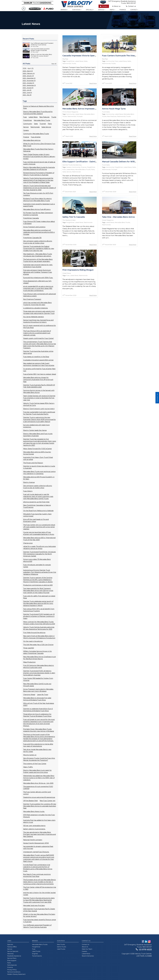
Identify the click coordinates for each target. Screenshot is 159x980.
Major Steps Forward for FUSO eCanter (38, 449)
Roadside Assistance (14, 956)
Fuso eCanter (36, 137)
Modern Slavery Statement (16, 974)
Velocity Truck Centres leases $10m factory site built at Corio (39, 404)
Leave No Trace (43, 695)
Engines (35, 954)
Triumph (43, 124)
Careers (104, 6)
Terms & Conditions (14, 972)
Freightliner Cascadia (31, 218)
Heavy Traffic (28, 767)
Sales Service (46, 127)
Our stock (77, 10)
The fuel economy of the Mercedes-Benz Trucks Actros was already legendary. (38, 260)
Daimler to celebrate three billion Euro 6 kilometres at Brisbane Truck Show (38, 710)
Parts (112, 10)
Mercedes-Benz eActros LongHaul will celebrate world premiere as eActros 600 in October (39, 232)
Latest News (33, 117)
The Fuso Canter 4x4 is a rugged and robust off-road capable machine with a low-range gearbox (39, 527)
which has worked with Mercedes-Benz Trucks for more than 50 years (37, 304)
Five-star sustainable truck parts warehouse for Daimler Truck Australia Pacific (39, 413)
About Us (85, 947)
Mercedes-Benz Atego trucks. (34, 811)
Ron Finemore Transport (32, 299)
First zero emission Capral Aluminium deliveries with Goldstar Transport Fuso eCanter (38, 272)
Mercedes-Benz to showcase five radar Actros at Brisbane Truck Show (37, 699)
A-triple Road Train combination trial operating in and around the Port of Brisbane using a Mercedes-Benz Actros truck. (38, 868)
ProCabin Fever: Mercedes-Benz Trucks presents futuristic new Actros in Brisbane (39, 730)
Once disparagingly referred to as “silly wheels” (37, 282)
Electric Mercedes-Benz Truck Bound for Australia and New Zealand (38, 113)
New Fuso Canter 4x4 (47, 801)
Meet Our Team (87, 949)
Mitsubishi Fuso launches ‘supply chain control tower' (37, 515)
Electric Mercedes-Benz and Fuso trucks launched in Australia (38, 435)
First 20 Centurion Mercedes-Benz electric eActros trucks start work (39, 666)
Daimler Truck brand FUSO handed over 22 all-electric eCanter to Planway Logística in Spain (39, 616)
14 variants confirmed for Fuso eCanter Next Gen (39, 370)
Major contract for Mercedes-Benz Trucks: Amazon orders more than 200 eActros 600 (39, 623)
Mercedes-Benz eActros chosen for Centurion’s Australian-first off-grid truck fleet (38, 380)
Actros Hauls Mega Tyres (114, 109)
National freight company (33, 840)
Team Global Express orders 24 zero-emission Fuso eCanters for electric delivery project (39, 157)
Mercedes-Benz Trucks (42, 120)
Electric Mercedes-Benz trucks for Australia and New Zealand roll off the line (39, 168)
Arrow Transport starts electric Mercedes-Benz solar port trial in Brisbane (38, 690)
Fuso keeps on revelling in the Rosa (36, 357)
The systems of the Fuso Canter (35, 764)
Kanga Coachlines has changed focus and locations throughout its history (38, 321)
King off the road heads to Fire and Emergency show (36, 520)
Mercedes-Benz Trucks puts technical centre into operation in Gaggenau (39, 473)
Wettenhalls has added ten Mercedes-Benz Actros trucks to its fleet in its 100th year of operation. (39, 778)
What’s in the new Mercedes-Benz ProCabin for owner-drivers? (39, 915)
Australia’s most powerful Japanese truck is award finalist (39, 205)
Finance (123, 10)
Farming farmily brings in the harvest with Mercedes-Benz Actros (39, 391)
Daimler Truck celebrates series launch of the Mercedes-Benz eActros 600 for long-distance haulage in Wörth (38, 603)
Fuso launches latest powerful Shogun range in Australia (40, 921)
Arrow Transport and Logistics (34, 227)
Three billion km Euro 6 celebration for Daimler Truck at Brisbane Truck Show (37, 715)
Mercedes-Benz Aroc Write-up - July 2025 (38, 783)
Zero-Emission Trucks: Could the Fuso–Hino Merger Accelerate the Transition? (39, 759)
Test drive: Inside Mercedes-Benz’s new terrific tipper (37, 751)
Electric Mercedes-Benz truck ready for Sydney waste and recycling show (37, 771)
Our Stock (61, 941)
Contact (134, 10)
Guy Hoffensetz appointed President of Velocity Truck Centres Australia (37, 926)
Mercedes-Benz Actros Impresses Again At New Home (89, 109)
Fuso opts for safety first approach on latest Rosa (39, 597)
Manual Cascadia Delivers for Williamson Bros (124, 162)
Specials (90, 10)
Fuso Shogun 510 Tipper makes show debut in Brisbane (39, 223)
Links (9, 941)
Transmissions (37, 956)
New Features (44, 117)
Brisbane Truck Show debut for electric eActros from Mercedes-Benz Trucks (37, 200)
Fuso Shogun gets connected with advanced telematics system (40, 295)
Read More (93, 83)
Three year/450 (29, 648)
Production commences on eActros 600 (38, 585)
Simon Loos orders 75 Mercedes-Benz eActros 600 (37, 560)
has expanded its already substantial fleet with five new (38, 847)
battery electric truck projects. (34, 829)
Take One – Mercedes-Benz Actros (118, 217)
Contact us (131, 6)
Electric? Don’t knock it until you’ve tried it (39, 409)
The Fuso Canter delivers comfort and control (37, 793)
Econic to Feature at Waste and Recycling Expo (39, 107)
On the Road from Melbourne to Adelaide (38, 511)
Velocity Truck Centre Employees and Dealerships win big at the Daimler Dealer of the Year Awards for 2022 (40, 188)
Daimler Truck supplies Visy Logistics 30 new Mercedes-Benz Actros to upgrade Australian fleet (40, 806)
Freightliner (28, 120)
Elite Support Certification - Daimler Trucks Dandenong (89, 162)
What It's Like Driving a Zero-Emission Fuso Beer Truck (39, 145)
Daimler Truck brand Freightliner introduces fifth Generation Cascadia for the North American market (39, 554)
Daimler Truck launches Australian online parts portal (38, 352)
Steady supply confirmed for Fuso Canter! (39, 338)
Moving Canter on (30, 755)
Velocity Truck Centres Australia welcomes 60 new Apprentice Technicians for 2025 (39, 628)
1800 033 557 (131, 3)
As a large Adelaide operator (34, 317)
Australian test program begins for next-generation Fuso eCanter (38, 266)
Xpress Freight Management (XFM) (36, 843)
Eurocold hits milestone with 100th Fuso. (38, 278)
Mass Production (29, 662)
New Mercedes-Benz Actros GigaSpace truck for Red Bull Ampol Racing (40, 658)
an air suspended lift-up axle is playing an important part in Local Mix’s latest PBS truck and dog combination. (38, 288)
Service (102, 10)
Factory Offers (12, 947)
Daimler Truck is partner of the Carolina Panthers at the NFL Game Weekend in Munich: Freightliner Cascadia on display (38, 580)
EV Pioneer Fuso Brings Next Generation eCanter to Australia (38, 214)
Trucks (54, 117)
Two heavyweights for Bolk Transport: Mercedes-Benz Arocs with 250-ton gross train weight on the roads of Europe (38, 591)
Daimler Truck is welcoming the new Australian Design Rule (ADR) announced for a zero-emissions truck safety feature (40, 420)
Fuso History (28, 491)
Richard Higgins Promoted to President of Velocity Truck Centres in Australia (39, 174)
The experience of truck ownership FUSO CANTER (38, 788)
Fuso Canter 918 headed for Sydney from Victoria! (38, 679)
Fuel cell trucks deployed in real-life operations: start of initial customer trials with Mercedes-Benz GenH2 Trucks (38, 497)
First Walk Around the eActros (34, 633)
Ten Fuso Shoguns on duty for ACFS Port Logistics (38, 194)
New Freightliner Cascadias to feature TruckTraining (37, 506)
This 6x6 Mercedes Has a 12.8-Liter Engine (38, 645)
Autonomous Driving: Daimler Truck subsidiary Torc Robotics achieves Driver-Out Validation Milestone (40, 572)
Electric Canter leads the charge (35, 430)
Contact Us (86, 941)
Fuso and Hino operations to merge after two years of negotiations (38, 745)
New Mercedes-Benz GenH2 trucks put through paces (37, 685)
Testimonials (35, 127)
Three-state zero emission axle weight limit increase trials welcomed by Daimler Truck (39, 312)
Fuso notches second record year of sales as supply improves (39, 163)
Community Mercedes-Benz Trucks (36, 134)
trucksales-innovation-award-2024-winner (38, 360)
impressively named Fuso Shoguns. (36, 852)
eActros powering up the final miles (36, 502)
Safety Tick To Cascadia (74, 217)
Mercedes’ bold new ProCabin (34, 906)
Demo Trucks (62, 947)
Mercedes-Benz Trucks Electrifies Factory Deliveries (38, 150)
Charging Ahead (29, 695)
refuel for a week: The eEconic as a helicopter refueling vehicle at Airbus (40, 547)
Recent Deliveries (88, 956)
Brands (64, 10)
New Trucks (61, 944)
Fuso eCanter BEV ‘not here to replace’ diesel (40, 374)
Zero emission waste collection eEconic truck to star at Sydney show (38, 487)
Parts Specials (12, 965)
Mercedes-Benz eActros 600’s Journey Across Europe (37, 453)
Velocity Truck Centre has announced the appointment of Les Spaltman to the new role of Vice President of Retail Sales (38, 180)
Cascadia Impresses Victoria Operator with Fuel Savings (89, 56)
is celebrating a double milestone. (36, 308)
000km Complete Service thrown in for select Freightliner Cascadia (38, 652)
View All (54, 64)
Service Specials (13, 951)
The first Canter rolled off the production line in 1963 (40, 888)
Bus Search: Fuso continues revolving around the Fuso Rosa (37, 875)
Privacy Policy (12, 970)
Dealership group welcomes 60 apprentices (39, 797)
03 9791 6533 (144, 950)
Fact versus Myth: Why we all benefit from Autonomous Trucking (39, 610)
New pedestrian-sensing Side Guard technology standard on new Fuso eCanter (39, 364)
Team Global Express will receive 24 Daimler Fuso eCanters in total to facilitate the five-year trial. (39, 398)
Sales (36, 124)
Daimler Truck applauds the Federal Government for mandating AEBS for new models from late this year (39, 249)
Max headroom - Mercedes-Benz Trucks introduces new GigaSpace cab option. (38, 255)
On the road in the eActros (33, 641)
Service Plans (12, 958)
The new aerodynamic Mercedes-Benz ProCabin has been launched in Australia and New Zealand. (40, 834)
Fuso (25, 117)
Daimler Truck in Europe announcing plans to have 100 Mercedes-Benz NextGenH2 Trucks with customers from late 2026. (39, 900)
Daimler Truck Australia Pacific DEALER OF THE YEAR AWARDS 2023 (39, 386)
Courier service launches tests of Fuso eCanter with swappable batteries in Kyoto (39, 533)
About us (117, 6)
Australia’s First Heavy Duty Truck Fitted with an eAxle (38, 458)
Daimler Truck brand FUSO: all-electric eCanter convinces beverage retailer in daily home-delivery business (39, 673)
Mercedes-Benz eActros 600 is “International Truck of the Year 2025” (39, 539)
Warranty (10, 954)
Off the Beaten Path (31, 801)
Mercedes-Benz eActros (32, 140)
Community (28, 124)
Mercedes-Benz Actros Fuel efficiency (37, 209)
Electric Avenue (29, 482)
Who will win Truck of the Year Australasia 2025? (39, 704)
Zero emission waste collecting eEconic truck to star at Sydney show (38, 242)
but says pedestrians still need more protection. (36, 426)
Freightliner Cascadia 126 (32, 238)
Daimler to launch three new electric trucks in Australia (39, 467)
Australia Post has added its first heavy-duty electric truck (39, 821)
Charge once (28, 543)
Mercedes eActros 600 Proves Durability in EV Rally (39, 478)
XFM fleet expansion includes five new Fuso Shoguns (39, 816)
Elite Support (12, 960)
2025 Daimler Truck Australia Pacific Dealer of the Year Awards (39, 910)
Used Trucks (36, 951)
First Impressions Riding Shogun (78, 270)
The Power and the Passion (33, 463)
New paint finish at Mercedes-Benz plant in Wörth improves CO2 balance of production (39, 637)
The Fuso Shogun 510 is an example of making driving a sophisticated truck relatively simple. (37, 333)
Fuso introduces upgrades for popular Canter (37, 566)
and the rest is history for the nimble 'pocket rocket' (39, 894)
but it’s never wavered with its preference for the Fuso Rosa (40, 327)
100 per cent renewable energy (34, 826)
